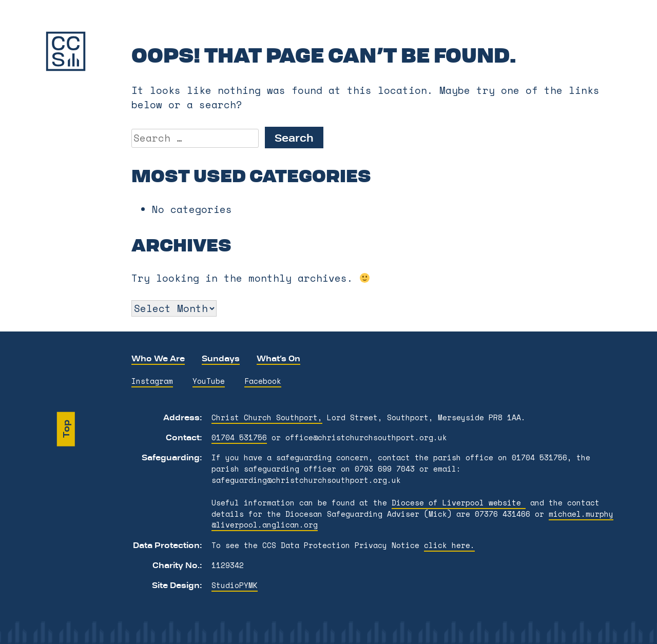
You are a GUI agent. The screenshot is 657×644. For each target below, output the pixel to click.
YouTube (209, 381)
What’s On (278, 358)
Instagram (152, 381)
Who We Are (158, 358)
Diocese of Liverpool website (459, 503)
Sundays (221, 358)
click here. (449, 545)
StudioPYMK (235, 585)
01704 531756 (239, 437)
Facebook (263, 381)
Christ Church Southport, (267, 417)
